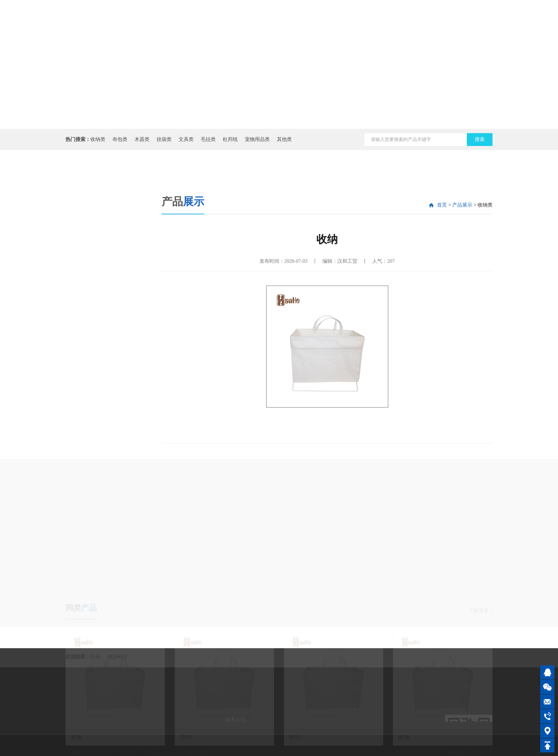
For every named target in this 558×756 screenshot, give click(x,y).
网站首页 (284, 21)
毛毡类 (208, 142)
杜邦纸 (230, 142)
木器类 (142, 142)
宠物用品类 (257, 142)
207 (391, 299)
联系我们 (441, 21)
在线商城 (480, 21)
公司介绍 (323, 21)
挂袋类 (164, 142)
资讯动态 (363, 21)
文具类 (186, 142)
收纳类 (98, 142)
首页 (442, 243)
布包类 (120, 142)
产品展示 (402, 28)
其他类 (284, 142)
